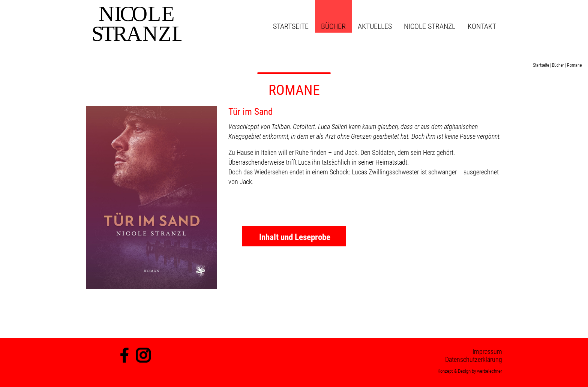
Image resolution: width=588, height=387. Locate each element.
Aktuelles (375, 26)
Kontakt (482, 26)
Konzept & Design (454, 371)
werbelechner (490, 371)
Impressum (487, 352)
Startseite (291, 26)
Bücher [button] (333, 26)
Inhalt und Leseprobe (295, 237)
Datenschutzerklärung (474, 359)
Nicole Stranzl (430, 26)
